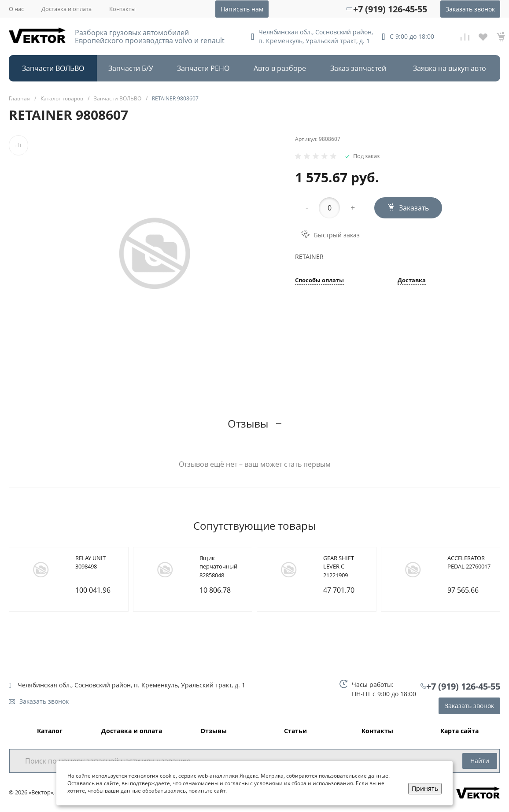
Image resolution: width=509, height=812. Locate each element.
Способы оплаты (319, 281)
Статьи (295, 731)
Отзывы (214, 731)
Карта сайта (459, 731)
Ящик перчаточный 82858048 (218, 567)
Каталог (50, 731)
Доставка (412, 281)
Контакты (122, 9)
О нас (16, 9)
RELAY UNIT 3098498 (90, 562)
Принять (425, 788)
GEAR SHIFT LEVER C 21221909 (339, 567)
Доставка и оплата (66, 9)
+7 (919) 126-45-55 (390, 9)
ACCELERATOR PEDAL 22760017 (469, 562)
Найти (480, 761)
